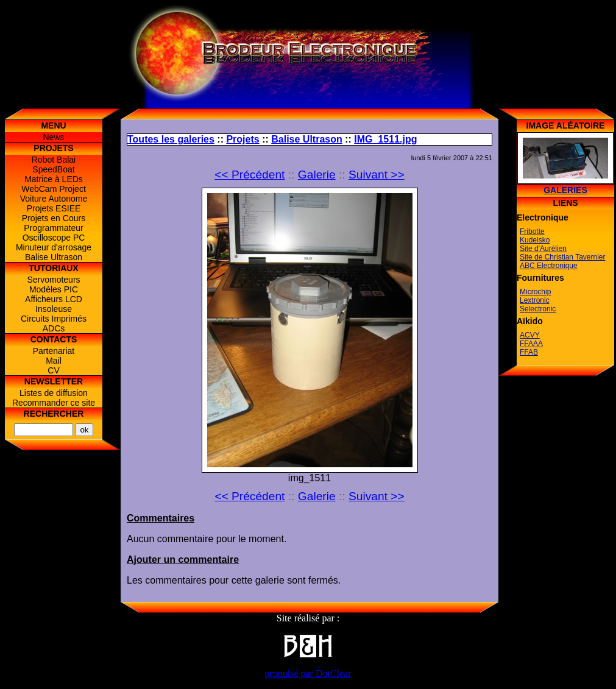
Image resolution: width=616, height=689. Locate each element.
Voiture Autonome (54, 199)
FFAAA (531, 344)
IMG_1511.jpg (385, 139)
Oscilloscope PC (54, 238)
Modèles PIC (54, 289)
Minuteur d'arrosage (54, 247)
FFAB (529, 352)
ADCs (54, 328)
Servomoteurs (53, 280)
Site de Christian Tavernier (563, 257)
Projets (243, 139)
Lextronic (535, 300)
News (53, 137)
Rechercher (54, 414)
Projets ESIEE (54, 208)
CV (53, 370)
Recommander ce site (54, 403)
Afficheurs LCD (54, 299)
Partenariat (54, 351)
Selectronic (538, 309)
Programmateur (53, 228)
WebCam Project (54, 189)
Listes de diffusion (54, 393)
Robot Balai (54, 160)
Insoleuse (54, 309)
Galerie (317, 175)
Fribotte (532, 231)
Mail (54, 361)
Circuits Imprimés (54, 319)
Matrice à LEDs (54, 179)
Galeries (565, 190)
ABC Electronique (549, 266)
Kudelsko (535, 240)
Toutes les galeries (171, 139)
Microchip (535, 292)
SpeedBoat (53, 169)
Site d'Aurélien (543, 249)
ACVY (530, 335)
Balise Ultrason (54, 257)
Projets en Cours (54, 218)
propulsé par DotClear (308, 673)
